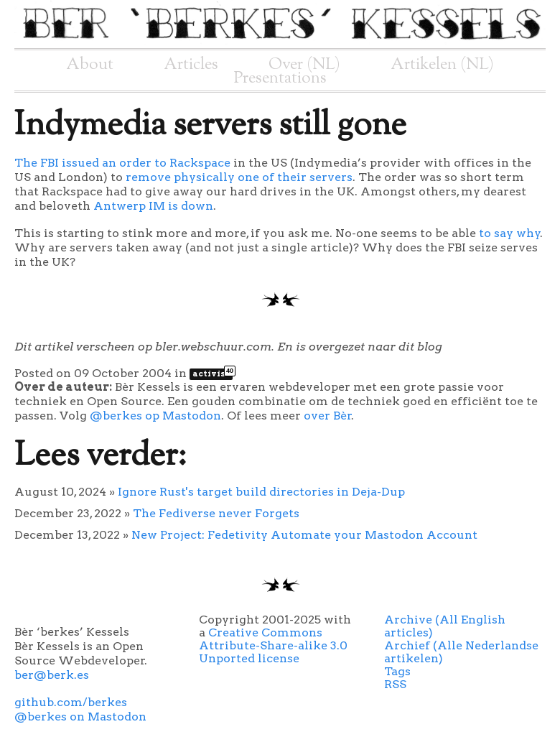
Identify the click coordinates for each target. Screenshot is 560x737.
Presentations (280, 78)
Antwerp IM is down (153, 206)
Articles (191, 65)
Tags (397, 671)
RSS (395, 684)
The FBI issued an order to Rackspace (122, 163)
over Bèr (328, 416)
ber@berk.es (52, 675)
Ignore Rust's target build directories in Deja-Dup (261, 492)
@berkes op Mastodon (155, 416)
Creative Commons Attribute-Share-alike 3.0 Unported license (273, 645)
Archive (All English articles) (445, 626)
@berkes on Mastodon (80, 717)
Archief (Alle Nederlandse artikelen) (461, 652)
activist (213, 374)
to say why (510, 233)
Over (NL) (304, 65)
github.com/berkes (71, 702)
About (90, 65)
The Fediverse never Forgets (216, 513)
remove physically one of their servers (239, 177)
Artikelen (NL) (442, 65)
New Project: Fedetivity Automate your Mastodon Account (304, 535)
